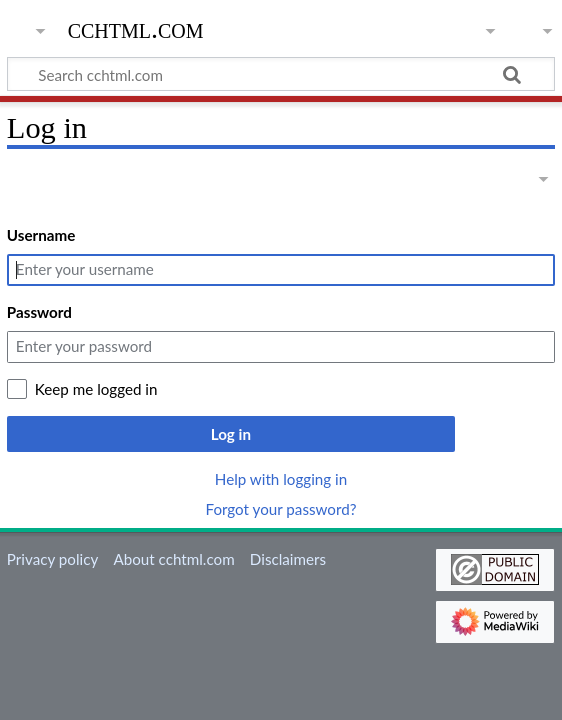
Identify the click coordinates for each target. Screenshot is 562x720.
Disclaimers (288, 559)
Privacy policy (52, 559)
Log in (231, 434)
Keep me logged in (96, 389)
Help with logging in (281, 479)
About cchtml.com (173, 559)
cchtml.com (136, 29)
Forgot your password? (280, 509)
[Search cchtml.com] (281, 74)
